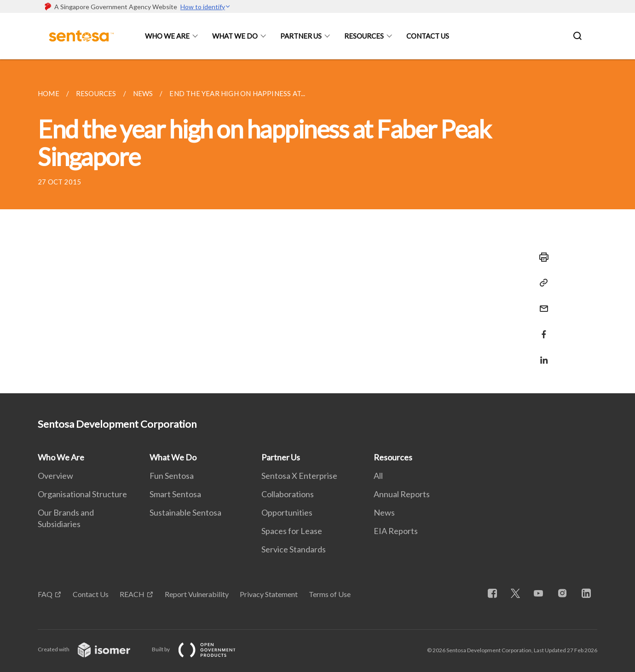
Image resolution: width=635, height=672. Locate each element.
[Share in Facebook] (541, 329)
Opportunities (287, 512)
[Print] (541, 257)
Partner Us (301, 36)
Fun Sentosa (172, 476)
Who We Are (167, 36)
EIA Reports (396, 531)
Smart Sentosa (175, 494)
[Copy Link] (541, 283)
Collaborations (288, 494)
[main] (317, 226)
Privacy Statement (269, 594)
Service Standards (294, 549)
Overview (55, 476)
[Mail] (541, 303)
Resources (364, 36)
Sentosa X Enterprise (299, 476)
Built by (201, 649)
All (378, 476)
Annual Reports (402, 494)
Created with (91, 649)
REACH (132, 594)
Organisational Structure (82, 494)
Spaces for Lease (292, 531)
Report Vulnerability (197, 594)
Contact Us (428, 36)
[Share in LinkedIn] (541, 354)
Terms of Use (330, 594)
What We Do (235, 36)
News (384, 512)
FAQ (45, 594)
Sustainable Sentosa (185, 512)
